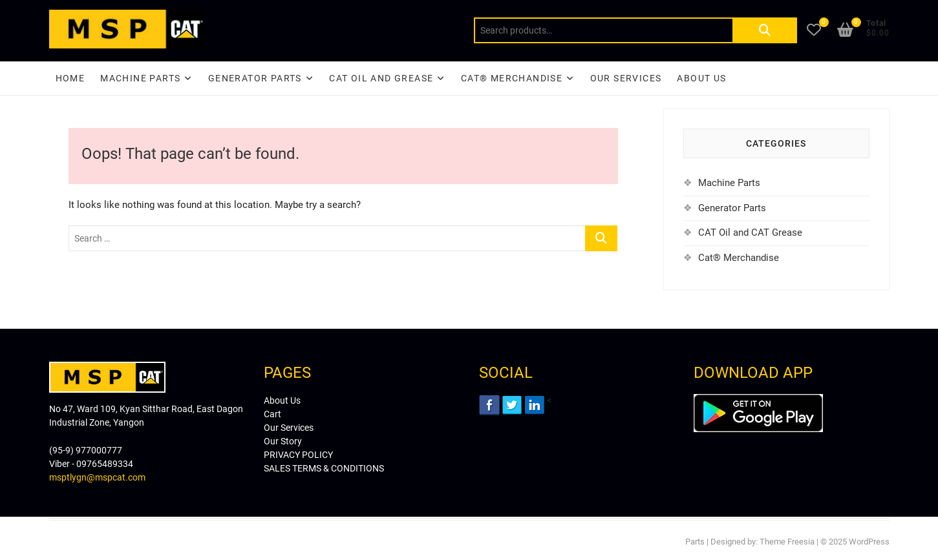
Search (765, 30)
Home (70, 78)
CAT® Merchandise (512, 78)
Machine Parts (140, 78)
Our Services (626, 78)
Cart (272, 414)
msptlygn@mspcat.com (97, 477)
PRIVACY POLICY (298, 455)
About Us (701, 78)
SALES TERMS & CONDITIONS (324, 468)
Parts (695, 542)
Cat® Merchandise (739, 258)
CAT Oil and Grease (381, 78)
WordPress (869, 542)
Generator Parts (255, 78)
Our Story (283, 441)
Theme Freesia (787, 542)
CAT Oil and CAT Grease (750, 233)
